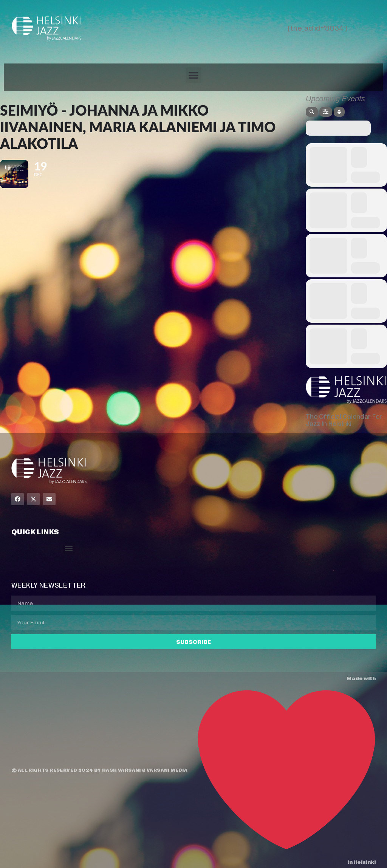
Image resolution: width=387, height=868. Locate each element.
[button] (193, 75)
